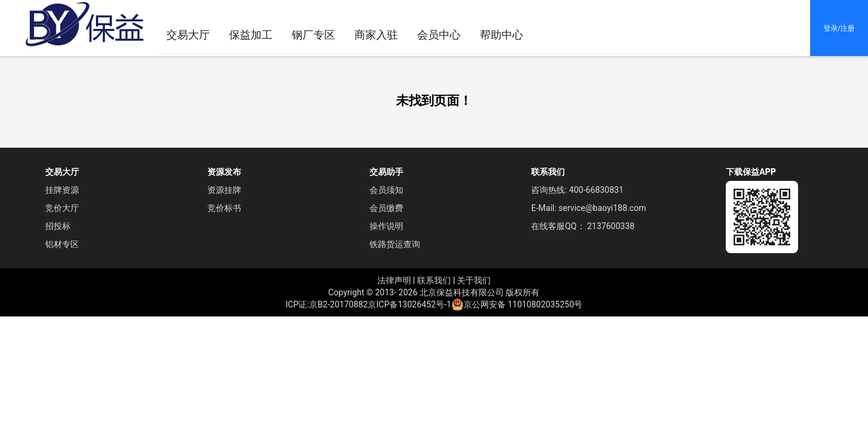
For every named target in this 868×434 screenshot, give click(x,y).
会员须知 (386, 190)
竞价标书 (224, 208)
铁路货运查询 (395, 244)
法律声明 (394, 280)
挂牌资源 (62, 190)
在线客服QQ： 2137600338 (583, 226)
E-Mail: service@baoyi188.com (589, 208)
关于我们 (474, 280)
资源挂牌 (224, 190)
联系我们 (434, 280)
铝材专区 (62, 244)
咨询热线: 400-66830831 (577, 190)
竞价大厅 (62, 208)
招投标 (58, 226)
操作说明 (386, 226)
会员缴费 (386, 208)
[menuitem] (376, 35)
